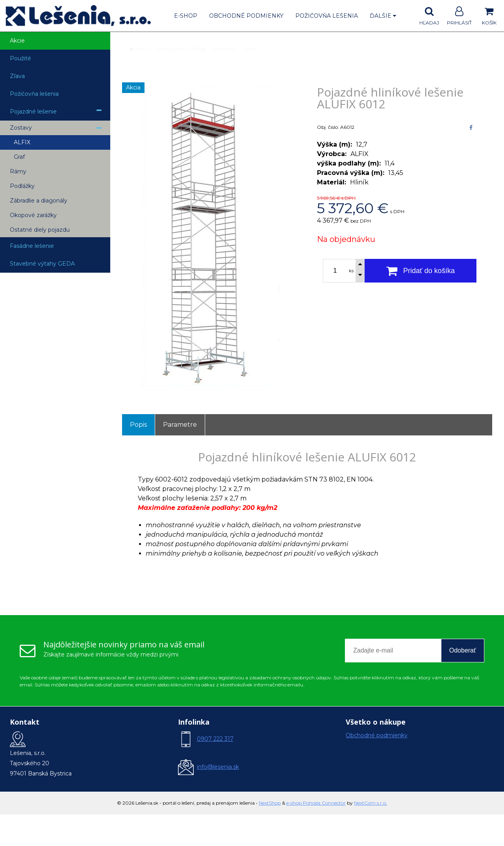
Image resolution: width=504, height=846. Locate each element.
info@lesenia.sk (218, 767)
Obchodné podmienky (246, 16)
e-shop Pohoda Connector (316, 803)
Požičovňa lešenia (327, 16)
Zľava (17, 76)
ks (351, 271)
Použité (20, 58)
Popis (138, 425)
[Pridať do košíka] (421, 271)
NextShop (270, 803)
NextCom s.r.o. (371, 803)
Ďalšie (383, 16)
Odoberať (463, 650)
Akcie (17, 41)
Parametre (180, 425)
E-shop (186, 16)
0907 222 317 (215, 739)
